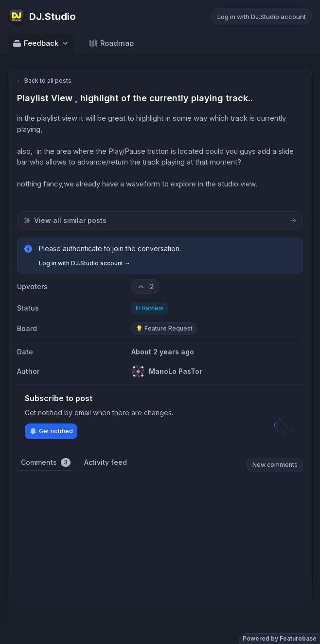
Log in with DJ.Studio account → (85, 263)
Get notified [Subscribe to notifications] (51, 431)
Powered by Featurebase (280, 638)
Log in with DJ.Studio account (262, 17)
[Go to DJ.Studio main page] (42, 17)
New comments (275, 465)
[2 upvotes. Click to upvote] (145, 287)
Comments (46, 462)
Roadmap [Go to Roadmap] (111, 43)
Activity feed (106, 462)
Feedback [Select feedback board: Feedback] (41, 43)
